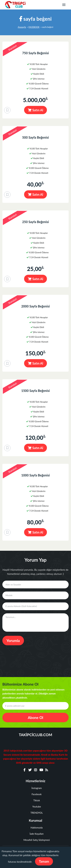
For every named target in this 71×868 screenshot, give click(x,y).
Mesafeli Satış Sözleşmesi (35, 840)
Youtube (36, 807)
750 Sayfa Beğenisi (35, 53)
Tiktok (35, 800)
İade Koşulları (35, 834)
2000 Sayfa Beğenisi (35, 306)
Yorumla (13, 641)
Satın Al (35, 110)
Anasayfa (22, 27)
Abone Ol (35, 718)
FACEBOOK (34, 27)
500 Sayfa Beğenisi (35, 137)
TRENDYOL (35, 813)
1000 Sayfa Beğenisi (35, 475)
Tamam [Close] (44, 861)
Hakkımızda (35, 828)
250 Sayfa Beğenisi (35, 222)
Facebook (36, 794)
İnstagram (36, 788)
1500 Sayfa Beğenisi (35, 391)
